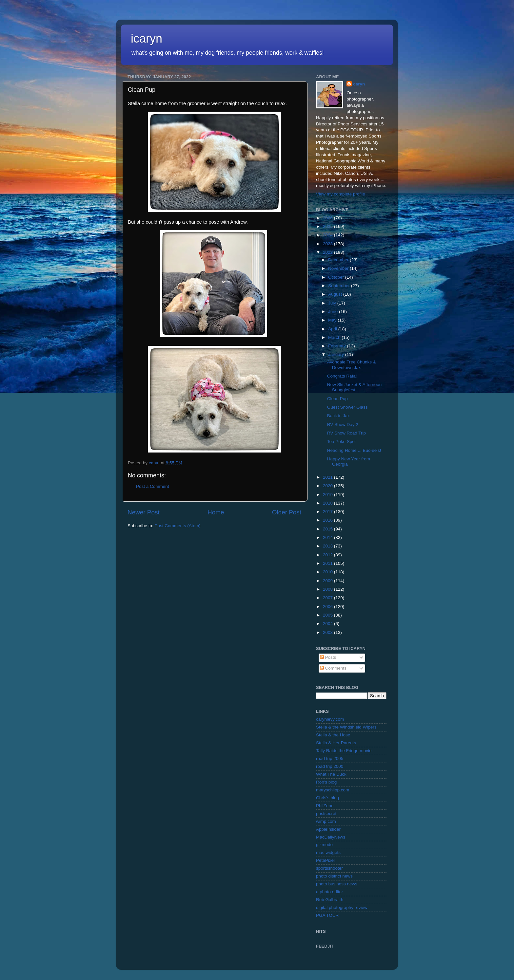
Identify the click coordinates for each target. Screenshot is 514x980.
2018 (328, 503)
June (334, 312)
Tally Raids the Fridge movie (344, 751)
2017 (328, 512)
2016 (328, 520)
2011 (328, 563)
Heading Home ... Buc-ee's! (354, 450)
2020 (328, 486)
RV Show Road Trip (346, 433)
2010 (328, 572)
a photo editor (330, 892)
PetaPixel (325, 860)
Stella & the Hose (333, 735)
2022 (328, 252)
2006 (328, 607)
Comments (333, 668)
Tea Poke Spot (342, 442)
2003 (328, 632)
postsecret (326, 814)
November (339, 268)
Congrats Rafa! (342, 376)
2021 (328, 477)
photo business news (337, 884)
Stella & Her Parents (336, 743)
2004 (328, 624)
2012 (328, 555)
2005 (328, 615)
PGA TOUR (327, 915)
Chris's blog (327, 798)
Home (216, 512)
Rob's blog (326, 782)
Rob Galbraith (330, 900)
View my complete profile (341, 194)
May (333, 320)
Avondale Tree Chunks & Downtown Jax (352, 365)
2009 (328, 581)
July (333, 303)
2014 (328, 537)
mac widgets (328, 852)
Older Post (287, 512)
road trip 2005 (330, 758)
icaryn (147, 38)
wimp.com (326, 821)
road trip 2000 (330, 766)
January (337, 354)
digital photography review (342, 907)
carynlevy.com (330, 719)
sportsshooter (329, 868)
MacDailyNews (331, 837)
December (339, 260)
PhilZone (325, 806)
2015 (328, 529)
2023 (328, 244)
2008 (328, 589)
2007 (328, 598)
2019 (328, 495)
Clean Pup (337, 399)
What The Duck (331, 774)
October (337, 277)
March (335, 337)
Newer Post (144, 512)
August (336, 294)
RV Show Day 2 (343, 425)
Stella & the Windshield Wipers (346, 727)
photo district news (334, 876)
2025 (328, 226)
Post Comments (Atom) (178, 526)
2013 (328, 546)
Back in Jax (338, 416)
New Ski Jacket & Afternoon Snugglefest (355, 387)
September (340, 286)
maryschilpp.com (333, 790)
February (338, 346)
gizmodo (324, 845)
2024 (328, 235)
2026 (328, 218)
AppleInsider (328, 829)
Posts (328, 657)
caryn (359, 84)
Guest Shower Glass (347, 407)
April (333, 329)
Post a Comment (153, 486)
